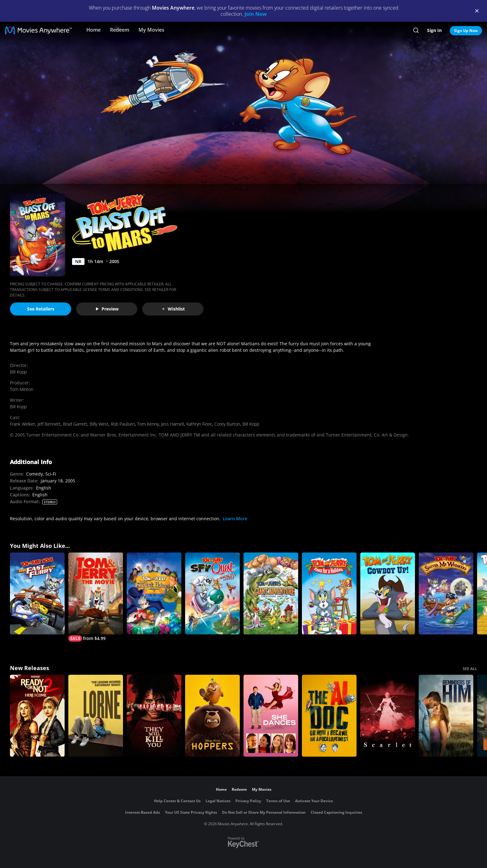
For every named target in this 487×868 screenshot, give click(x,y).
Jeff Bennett (49, 424)
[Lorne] (96, 716)
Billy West (99, 424)
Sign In (434, 30)
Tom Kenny (148, 424)
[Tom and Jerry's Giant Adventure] (271, 593)
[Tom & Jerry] (96, 597)
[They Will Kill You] (154, 716)
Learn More (235, 519)
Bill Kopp (18, 372)
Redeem (120, 30)
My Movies (151, 30)
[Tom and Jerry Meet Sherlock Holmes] (154, 593)
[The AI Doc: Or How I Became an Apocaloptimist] (329, 716)
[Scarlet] (388, 716)
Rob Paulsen (123, 424)
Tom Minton (22, 389)
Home (93, 30)
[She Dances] (271, 716)
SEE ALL (470, 669)
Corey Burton (227, 424)
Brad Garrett (75, 424)
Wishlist (173, 309)
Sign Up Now (466, 31)
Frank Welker (23, 424)
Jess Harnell (173, 424)
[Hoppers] (212, 716)
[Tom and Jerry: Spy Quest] (212, 593)
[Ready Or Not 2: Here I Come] (37, 716)
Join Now (256, 14)
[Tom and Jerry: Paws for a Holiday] (329, 593)
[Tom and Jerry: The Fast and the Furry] (37, 593)
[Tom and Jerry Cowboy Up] (388, 593)
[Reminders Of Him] (446, 716)
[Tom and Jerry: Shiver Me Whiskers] (446, 593)
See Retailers (41, 309)
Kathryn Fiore (199, 424)
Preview (107, 309)
